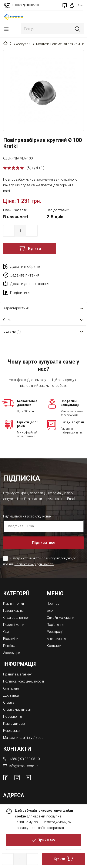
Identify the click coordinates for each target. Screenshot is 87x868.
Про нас (53, 604)
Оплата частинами (17, 709)
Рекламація (12, 731)
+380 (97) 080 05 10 (25, 759)
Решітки (9, 646)
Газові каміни (13, 611)
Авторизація (56, 639)
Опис (7, 320)
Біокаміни (11, 639)
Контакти (54, 646)
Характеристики (16, 308)
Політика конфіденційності (34, 564)
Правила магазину (17, 674)
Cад (6, 632)
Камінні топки (14, 604)
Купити (34, 249)
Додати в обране (25, 266)
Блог (51, 611)
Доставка (11, 695)
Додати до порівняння (30, 284)
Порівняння (55, 625)
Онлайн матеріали (60, 618)
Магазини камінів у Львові (24, 738)
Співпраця (11, 688)
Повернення (13, 717)
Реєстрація (56, 632)
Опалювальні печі (17, 618)
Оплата (9, 702)
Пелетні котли (14, 625)
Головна (5, 43)
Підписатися (44, 543)
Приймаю (46, 840)
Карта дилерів (14, 724)
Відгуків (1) (12, 331)
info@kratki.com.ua (24, 766)
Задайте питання (25, 275)
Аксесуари (22, 44)
